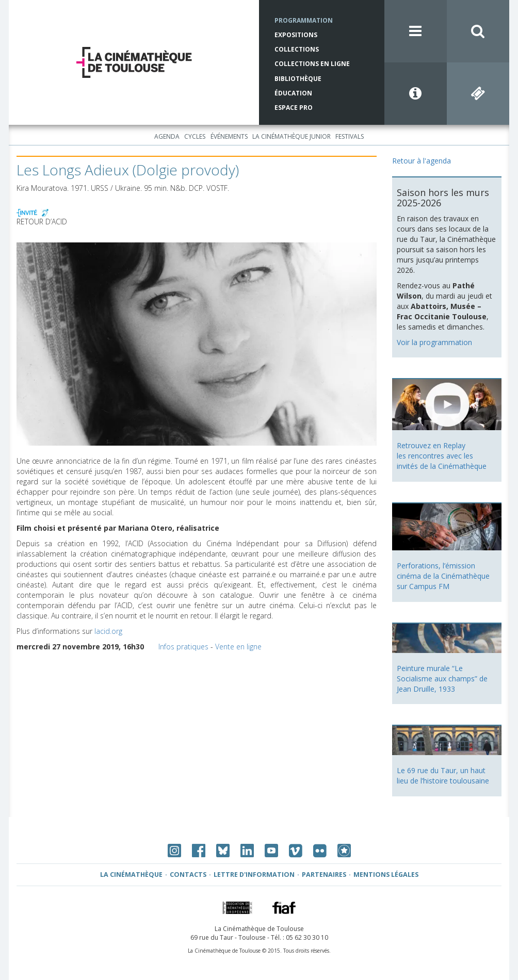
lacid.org (108, 631)
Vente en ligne (238, 647)
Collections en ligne (312, 64)
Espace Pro (294, 108)
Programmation (304, 20)
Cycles (195, 136)
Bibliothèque (298, 79)
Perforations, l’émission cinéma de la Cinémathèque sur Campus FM (443, 576)
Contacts (188, 875)
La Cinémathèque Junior (292, 136)
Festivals (350, 136)
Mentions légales (386, 875)
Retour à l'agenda (422, 161)
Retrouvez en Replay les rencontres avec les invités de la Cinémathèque (442, 456)
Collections (297, 49)
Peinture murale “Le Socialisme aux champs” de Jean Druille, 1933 (442, 679)
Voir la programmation (434, 342)
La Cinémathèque (131, 875)
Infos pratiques (183, 647)
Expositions (296, 35)
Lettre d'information (254, 875)
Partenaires (324, 875)
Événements (229, 136)
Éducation (293, 93)
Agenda (167, 136)
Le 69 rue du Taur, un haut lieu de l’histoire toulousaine (443, 775)
